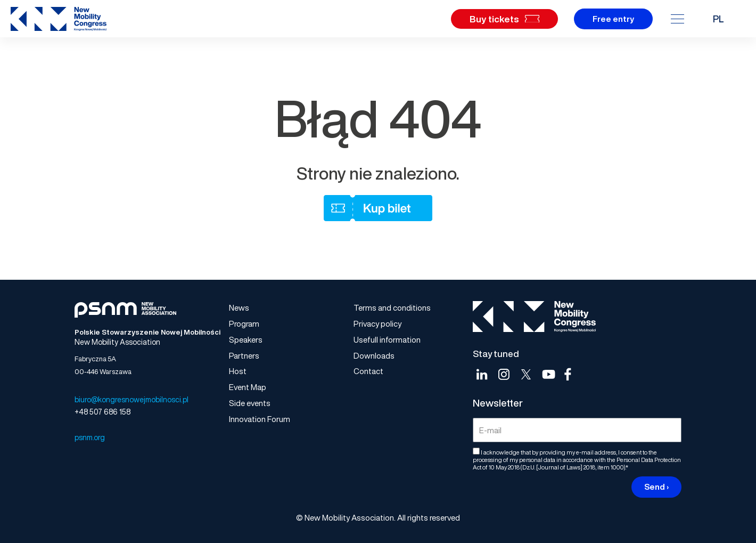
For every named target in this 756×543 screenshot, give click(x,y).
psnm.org (90, 437)
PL (718, 19)
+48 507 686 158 (102, 412)
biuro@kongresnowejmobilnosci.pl (132, 399)
